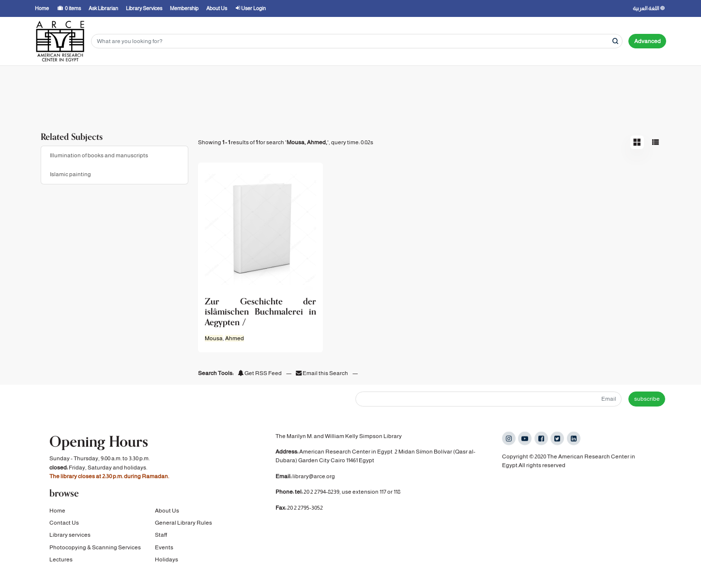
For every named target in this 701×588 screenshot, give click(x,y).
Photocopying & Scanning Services (95, 548)
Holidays (167, 560)
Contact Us (64, 523)
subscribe (647, 399)
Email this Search (322, 373)
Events (164, 548)
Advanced (648, 41)
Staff (161, 536)
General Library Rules (183, 523)
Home (57, 511)
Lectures (61, 560)
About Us (167, 511)
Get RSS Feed (260, 373)
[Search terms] (357, 41)
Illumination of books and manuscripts (99, 155)
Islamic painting (70, 174)
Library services (70, 536)
